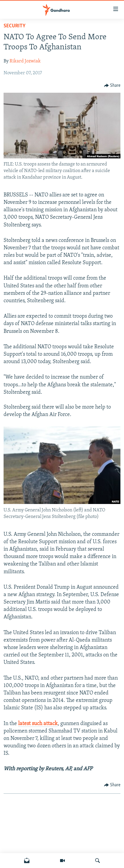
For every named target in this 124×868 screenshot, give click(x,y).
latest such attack (38, 724)
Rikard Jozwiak (25, 61)
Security (15, 26)
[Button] (112, 86)
